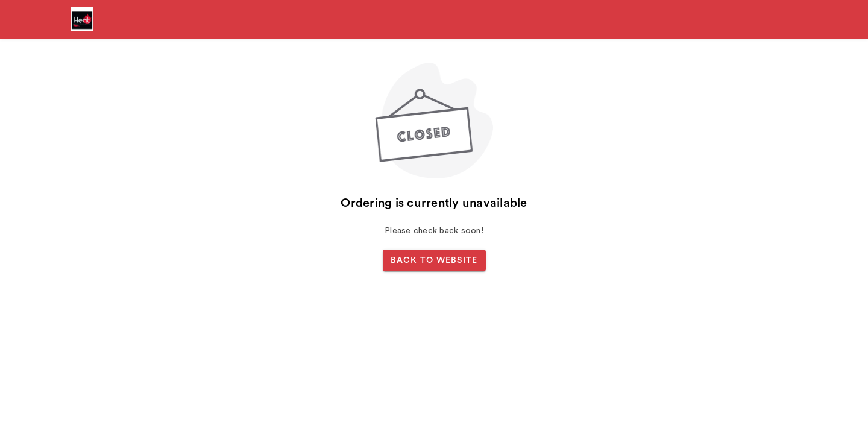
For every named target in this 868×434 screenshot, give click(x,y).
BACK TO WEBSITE (434, 260)
